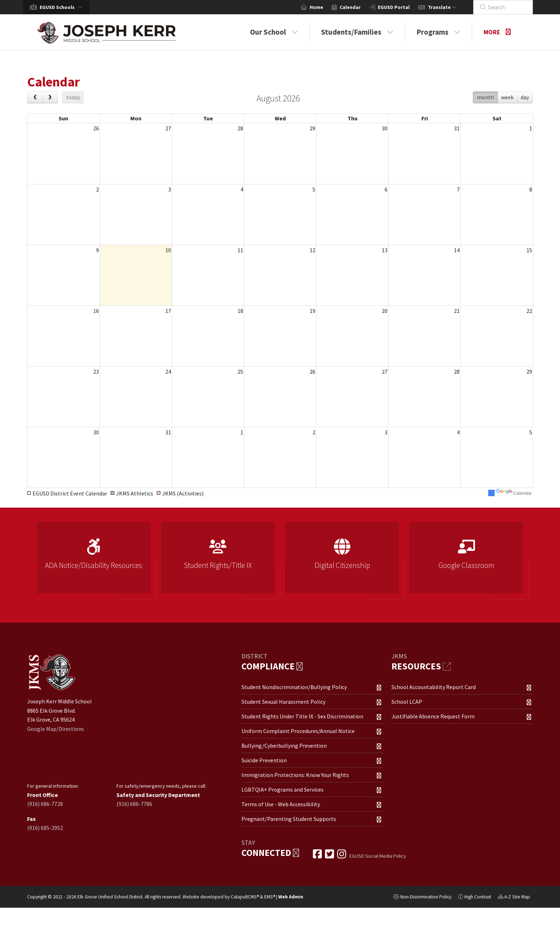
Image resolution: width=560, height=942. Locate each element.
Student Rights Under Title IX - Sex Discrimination (302, 716)
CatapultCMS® (245, 897)
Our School (274, 32)
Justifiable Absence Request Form (433, 716)
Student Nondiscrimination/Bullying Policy (294, 687)
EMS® (270, 897)
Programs (438, 32)
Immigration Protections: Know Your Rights (295, 775)
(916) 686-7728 (45, 804)
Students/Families (357, 32)
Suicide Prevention (264, 760)
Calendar (359, 7)
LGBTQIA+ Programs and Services (282, 789)
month (485, 97)
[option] (94, 561)
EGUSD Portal (402, 7)
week (507, 97)
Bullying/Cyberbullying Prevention (284, 746)
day (525, 97)
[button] (62, 7)
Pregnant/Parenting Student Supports (289, 819)
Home (325, 7)
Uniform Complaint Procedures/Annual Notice (298, 731)
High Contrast (478, 897)
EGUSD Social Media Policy (378, 856)
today (73, 97)
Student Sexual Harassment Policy (283, 702)
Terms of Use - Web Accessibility (281, 804)
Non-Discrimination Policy (422, 898)
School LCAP (407, 702)
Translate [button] (451, 7)
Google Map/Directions (56, 729)
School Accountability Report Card (434, 687)
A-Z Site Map (514, 898)
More (497, 32)
